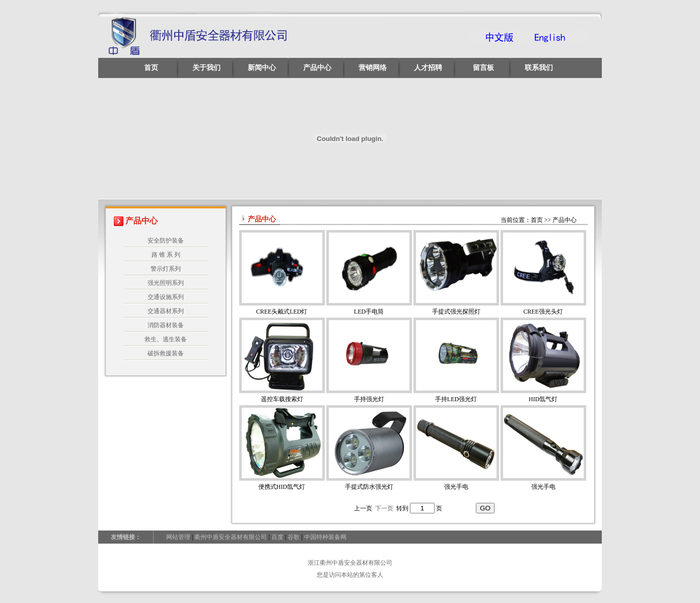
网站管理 (178, 537)
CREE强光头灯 (543, 312)
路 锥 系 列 (166, 255)
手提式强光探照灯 (456, 312)
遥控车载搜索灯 (282, 399)
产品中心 (317, 68)
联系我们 (539, 68)
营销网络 (373, 68)
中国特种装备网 (325, 537)
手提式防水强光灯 (369, 487)
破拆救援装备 (166, 353)
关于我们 (206, 68)
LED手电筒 (369, 312)
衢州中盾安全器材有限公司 (231, 537)
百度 (277, 537)
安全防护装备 (166, 241)
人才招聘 (428, 68)
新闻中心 (262, 68)
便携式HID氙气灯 (282, 487)
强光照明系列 (166, 283)
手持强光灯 (369, 399)
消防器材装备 (166, 325)
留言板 (483, 68)
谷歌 (294, 537)
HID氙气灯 (543, 399)
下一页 (384, 508)
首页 (151, 68)
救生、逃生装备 (166, 339)
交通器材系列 (166, 311)
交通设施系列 (166, 297)
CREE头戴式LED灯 (282, 312)
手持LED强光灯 (456, 399)
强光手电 (456, 487)
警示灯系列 (166, 269)
